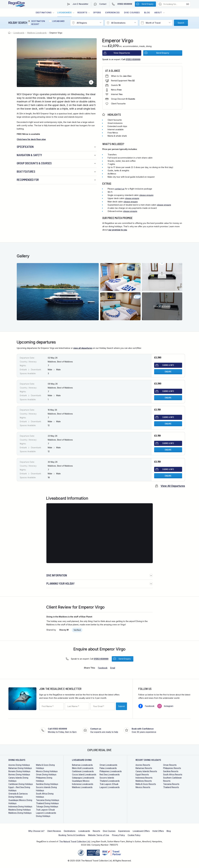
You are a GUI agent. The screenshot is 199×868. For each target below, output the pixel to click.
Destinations (44, 13)
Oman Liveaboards (108, 765)
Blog (147, 13)
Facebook (150, 706)
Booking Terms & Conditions (72, 835)
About (158, 13)
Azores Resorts (143, 765)
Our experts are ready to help (104, 730)
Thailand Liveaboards (110, 781)
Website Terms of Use (99, 835)
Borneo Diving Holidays (19, 774)
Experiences (113, 13)
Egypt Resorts (142, 774)
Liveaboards (64, 13)
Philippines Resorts (172, 768)
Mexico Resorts (143, 787)
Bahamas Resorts (144, 768)
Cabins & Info (168, 365)
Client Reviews (54, 831)
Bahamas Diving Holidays (20, 768)
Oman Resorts (170, 765)
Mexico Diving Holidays (47, 771)
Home (10, 33)
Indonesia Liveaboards (83, 784)
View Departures (122, 53)
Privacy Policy (118, 835)
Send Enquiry (148, 4)
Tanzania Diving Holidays (48, 800)
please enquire (146, 195)
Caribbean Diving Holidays (21, 784)
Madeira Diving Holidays (20, 810)
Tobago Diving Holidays (47, 806)
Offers (97, 13)
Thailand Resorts (171, 787)
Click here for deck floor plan (31, 139)
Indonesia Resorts (144, 778)
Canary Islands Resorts (146, 771)
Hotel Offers (158, 831)
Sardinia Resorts (171, 771)
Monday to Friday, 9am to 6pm (62, 730)
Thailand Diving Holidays (47, 803)
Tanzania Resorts (171, 784)
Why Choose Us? (36, 831)
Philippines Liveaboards (111, 771)
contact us (119, 189)
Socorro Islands (107, 778)
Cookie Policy (134, 835)
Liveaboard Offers (141, 831)
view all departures (83, 348)
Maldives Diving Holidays (20, 813)
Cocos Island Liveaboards (84, 774)
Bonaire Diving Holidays (19, 771)
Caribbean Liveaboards (83, 771)
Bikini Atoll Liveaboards (83, 768)
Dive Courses (132, 13)
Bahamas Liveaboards (82, 765)
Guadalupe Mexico (81, 781)
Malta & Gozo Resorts (146, 784)
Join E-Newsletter (80, 4)
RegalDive (17, 4)
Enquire (168, 372)
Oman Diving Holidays (46, 774)
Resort (35, 24)
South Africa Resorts (173, 774)
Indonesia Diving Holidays (20, 806)
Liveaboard (59, 21)
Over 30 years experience (144, 730)
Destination (38, 21)
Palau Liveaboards (108, 768)
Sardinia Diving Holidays (47, 784)
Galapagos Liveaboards (83, 778)
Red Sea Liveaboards (110, 774)
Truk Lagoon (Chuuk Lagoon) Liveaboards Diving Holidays (46, 813)
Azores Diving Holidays (19, 765)
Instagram (169, 706)
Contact (103, 4)
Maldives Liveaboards (37, 33)
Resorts (82, 13)
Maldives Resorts (144, 781)
